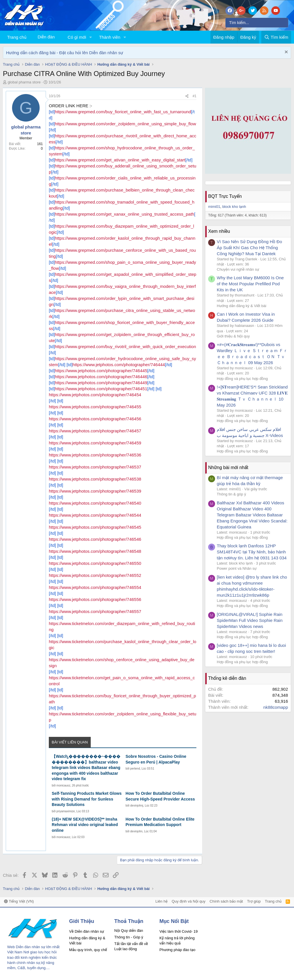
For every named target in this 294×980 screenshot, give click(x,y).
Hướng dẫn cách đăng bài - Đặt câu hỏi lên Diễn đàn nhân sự (65, 53)
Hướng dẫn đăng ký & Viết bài (241, 306)
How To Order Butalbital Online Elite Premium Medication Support (160, 822)
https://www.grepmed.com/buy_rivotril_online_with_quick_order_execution (125, 346)
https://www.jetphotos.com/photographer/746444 (119, 365)
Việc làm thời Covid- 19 (178, 931)
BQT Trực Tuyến (225, 196)
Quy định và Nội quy (189, 901)
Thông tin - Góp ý (129, 937)
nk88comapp (276, 707)
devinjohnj (137, 806)
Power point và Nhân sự (237, 568)
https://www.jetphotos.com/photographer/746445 (101, 371)
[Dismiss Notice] (286, 53)
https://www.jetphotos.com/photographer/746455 (95, 407)
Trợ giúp (254, 901)
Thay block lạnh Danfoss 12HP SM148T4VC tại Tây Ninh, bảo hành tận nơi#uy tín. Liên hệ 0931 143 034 (252, 552)
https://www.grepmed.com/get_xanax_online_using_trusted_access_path (124, 214)
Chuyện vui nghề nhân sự (238, 269)
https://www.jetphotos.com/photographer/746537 (95, 467)
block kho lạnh (234, 207)
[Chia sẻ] (187, 96)
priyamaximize (66, 811)
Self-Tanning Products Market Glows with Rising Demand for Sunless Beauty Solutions (87, 799)
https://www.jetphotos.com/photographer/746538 (95, 479)
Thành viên (110, 37)
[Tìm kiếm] (257, 23)
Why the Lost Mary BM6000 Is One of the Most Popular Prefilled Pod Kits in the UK (250, 284)
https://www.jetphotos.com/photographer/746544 (95, 515)
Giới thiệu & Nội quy (233, 336)
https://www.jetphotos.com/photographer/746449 (101, 383)
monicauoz (63, 785)
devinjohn (137, 831)
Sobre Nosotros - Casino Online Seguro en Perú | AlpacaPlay (156, 759)
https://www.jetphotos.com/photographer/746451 (101, 389)
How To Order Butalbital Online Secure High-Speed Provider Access (160, 796)
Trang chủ (17, 37)
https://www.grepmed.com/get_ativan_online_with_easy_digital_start (120, 160)
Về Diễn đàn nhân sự (87, 931)
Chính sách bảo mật (226, 901)
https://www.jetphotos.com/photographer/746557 (95, 611)
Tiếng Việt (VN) (19, 901)
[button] (91, 37)
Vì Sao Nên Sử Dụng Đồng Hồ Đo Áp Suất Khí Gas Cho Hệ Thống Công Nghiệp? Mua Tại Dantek (249, 248)
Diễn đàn (46, 37)
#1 (195, 96)
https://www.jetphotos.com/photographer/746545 (95, 527)
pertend (135, 769)
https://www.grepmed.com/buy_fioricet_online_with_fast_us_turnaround (123, 112)
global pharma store (24, 82)
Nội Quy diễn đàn (129, 931)
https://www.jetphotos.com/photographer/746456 (95, 419)
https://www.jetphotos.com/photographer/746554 (95, 587)
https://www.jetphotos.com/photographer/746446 (101, 377)
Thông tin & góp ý (231, 494)
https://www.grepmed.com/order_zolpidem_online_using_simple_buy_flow (125, 124)
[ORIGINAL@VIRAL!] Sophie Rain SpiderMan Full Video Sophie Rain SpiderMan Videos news (250, 620)
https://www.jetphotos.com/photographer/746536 (95, 455)
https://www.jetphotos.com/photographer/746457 (95, 431)
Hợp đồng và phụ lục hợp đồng (242, 379)
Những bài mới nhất (228, 467)
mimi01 (214, 207)
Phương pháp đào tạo (177, 950)
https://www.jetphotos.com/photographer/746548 (95, 551)
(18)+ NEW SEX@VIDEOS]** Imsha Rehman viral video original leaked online (85, 825)
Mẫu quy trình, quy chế (88, 950)
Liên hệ (161, 901)
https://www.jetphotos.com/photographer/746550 (95, 563)
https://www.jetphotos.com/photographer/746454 (95, 395)
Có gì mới (77, 37)
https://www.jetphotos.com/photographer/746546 (95, 539)
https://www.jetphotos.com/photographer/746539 (95, 491)
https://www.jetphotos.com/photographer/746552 (95, 575)
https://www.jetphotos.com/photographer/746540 (95, 503)
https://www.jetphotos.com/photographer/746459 (95, 443)
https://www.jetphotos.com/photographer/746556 (95, 599)
